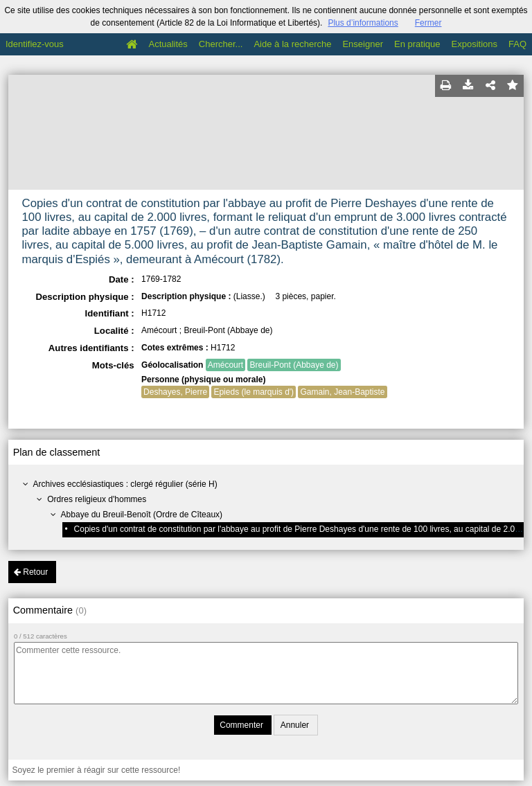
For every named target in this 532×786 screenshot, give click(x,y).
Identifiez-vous (35, 44)
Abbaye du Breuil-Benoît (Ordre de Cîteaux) (142, 515)
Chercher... (221, 44)
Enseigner (363, 44)
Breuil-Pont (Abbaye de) (294, 365)
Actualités (168, 44)
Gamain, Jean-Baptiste (342, 392)
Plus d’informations (363, 23)
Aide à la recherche (292, 44)
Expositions (475, 44)
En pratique (417, 44)
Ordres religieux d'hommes (97, 499)
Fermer (428, 23)
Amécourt (225, 365)
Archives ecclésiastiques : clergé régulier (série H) (125, 484)
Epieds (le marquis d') (254, 392)
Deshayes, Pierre (175, 392)
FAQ (517, 44)
